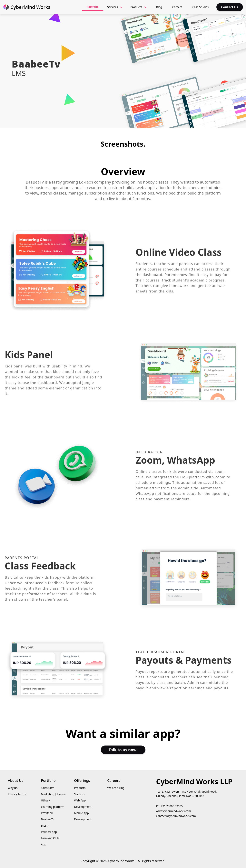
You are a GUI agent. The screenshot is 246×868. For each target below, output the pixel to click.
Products (80, 788)
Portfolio (93, 7)
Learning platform (53, 807)
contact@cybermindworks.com (176, 816)
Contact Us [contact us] (230, 7)
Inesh (45, 826)
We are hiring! (116, 788)
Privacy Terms (17, 794)
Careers (177, 7)
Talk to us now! (123, 750)
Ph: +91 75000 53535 (169, 806)
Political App (49, 832)
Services (79, 794)
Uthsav (45, 800)
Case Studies (200, 7)
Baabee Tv (48, 819)
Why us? (13, 788)
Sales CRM (48, 788)
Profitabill (47, 813)
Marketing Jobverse (53, 794)
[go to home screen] (27, 7)
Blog (159, 7)
